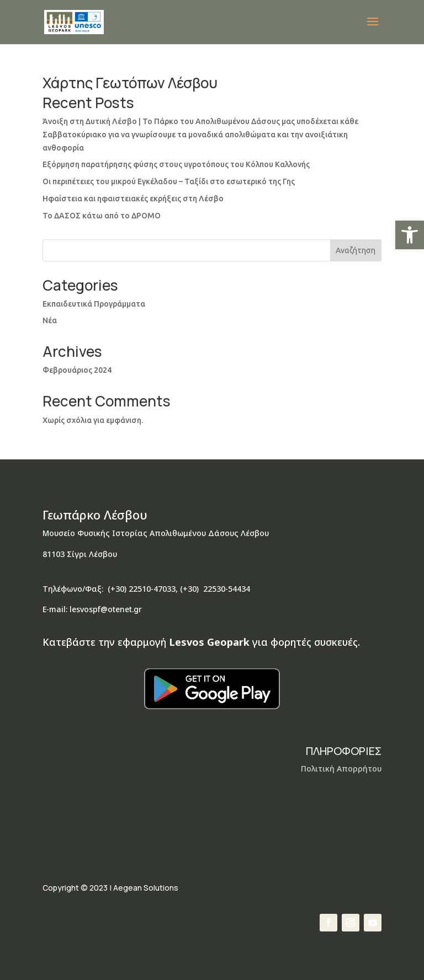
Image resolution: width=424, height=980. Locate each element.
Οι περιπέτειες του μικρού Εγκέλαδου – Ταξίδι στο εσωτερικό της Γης (169, 181)
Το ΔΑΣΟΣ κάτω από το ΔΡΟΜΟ (102, 216)
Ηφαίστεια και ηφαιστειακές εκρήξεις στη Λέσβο (133, 199)
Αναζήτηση (356, 250)
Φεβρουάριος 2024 (77, 370)
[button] (410, 235)
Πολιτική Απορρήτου (341, 769)
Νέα (50, 320)
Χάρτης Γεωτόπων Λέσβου (130, 83)
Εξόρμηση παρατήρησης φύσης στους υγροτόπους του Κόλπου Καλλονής (176, 164)
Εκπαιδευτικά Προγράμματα (94, 304)
